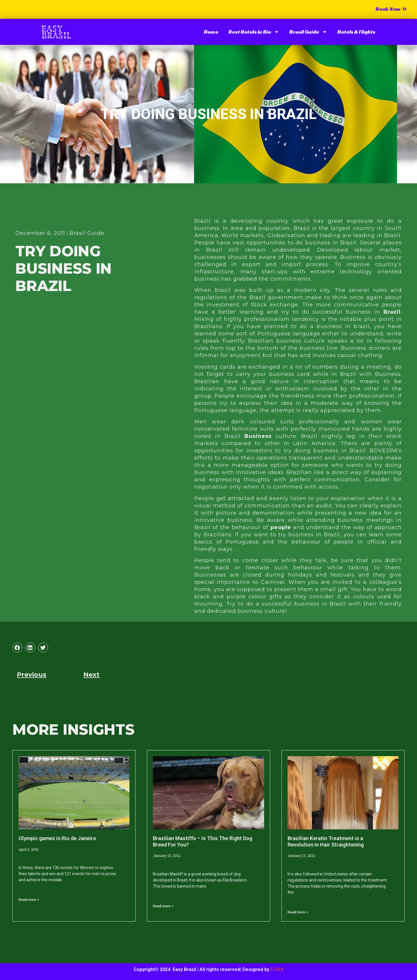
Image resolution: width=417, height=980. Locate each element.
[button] (17, 648)
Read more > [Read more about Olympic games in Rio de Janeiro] (29, 900)
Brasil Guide (308, 32)
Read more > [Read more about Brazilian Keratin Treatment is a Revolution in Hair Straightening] (298, 912)
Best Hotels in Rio (254, 32)
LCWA (277, 969)
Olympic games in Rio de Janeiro (57, 838)
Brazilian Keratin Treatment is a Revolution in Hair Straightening (326, 841)
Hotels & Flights (356, 32)
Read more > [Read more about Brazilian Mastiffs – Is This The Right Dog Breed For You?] (163, 906)
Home (211, 32)
